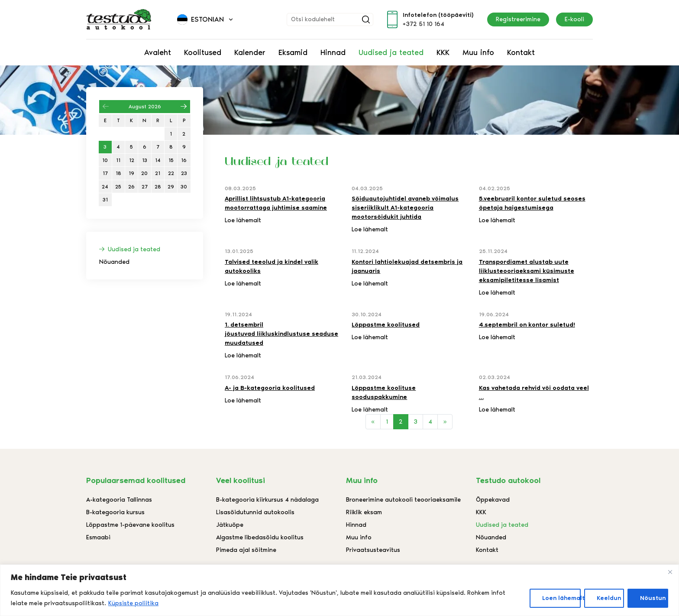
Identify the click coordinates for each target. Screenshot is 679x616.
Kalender (250, 52)
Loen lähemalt (561, 598)
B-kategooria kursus (115, 512)
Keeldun (609, 598)
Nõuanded (114, 262)
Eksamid (293, 52)
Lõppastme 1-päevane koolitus (130, 525)
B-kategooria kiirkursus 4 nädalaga (267, 500)
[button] (206, 19)
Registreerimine (518, 19)
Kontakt (521, 52)
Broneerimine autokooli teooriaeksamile (403, 500)
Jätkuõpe (230, 525)
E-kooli (574, 19)
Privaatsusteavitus (373, 550)
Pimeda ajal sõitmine (246, 550)
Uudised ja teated (391, 52)
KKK (443, 52)
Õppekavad (493, 500)
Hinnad (333, 52)
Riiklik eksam (364, 512)
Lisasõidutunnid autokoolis (255, 512)
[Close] (670, 572)
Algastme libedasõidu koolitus (260, 537)
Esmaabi (98, 537)
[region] (339, 590)
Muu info (478, 52)
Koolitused (203, 52)
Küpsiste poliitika (133, 603)
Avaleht (158, 52)
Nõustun (653, 598)
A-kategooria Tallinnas (119, 500)
